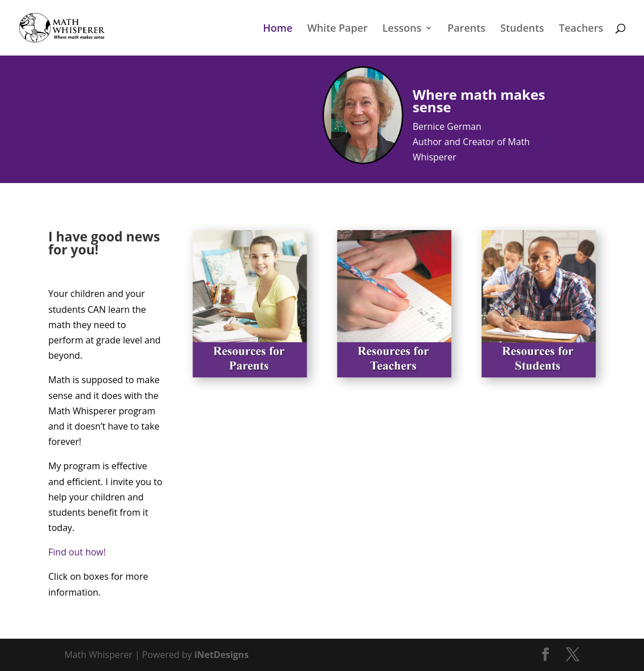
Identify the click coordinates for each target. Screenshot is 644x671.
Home (278, 29)
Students (522, 29)
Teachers (581, 29)
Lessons (402, 29)
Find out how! (77, 552)
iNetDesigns (221, 655)
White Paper (337, 29)
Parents (466, 29)
